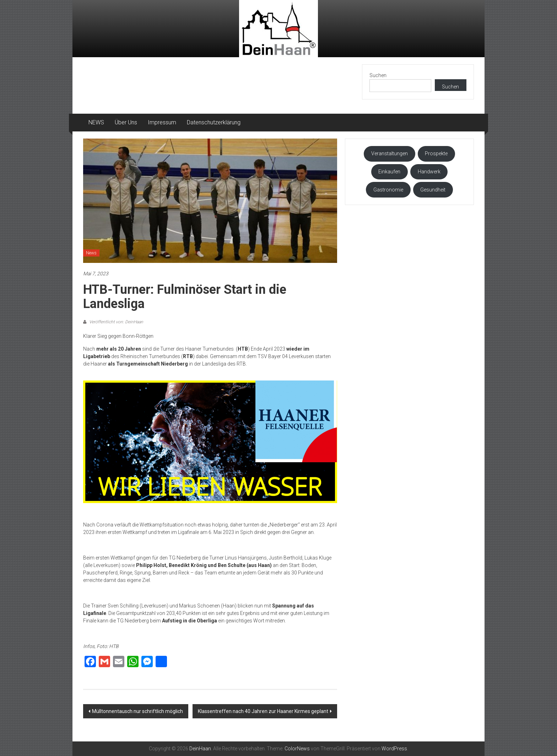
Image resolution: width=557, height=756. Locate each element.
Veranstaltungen (390, 153)
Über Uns (126, 122)
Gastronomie (388, 190)
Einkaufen (389, 172)
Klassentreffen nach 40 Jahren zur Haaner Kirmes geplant (263, 711)
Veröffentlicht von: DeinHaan (116, 322)
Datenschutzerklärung (214, 122)
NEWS (96, 122)
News (91, 253)
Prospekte (436, 153)
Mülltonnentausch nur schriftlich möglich (137, 711)
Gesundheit (433, 190)
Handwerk (429, 172)
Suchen (378, 75)
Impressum (162, 122)
